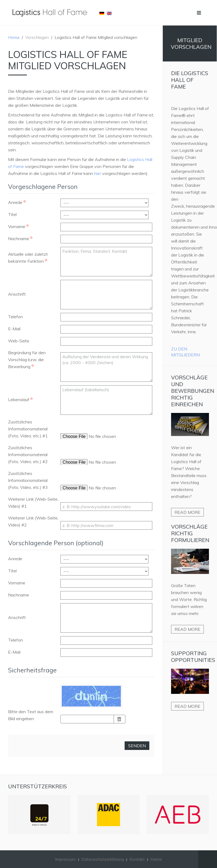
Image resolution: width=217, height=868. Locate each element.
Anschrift (17, 294)
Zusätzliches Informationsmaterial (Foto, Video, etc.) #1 (28, 429)
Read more (187, 512)
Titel (12, 214)
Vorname (19, 226)
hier (97, 173)
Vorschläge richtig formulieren (190, 533)
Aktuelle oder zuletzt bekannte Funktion (28, 258)
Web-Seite (19, 341)
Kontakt (137, 859)
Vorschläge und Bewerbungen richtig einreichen (193, 391)
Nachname (21, 239)
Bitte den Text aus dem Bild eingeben (31, 715)
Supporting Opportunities (193, 657)
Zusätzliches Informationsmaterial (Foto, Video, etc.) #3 (28, 480)
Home (14, 37)
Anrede (18, 202)
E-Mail (14, 329)
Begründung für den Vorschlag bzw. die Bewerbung (27, 360)
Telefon (15, 317)
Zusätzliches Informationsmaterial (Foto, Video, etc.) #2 (28, 455)
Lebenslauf (21, 400)
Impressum (65, 859)
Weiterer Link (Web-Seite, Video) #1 (33, 503)
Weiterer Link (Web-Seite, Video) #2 (33, 521)
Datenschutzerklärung (103, 859)
